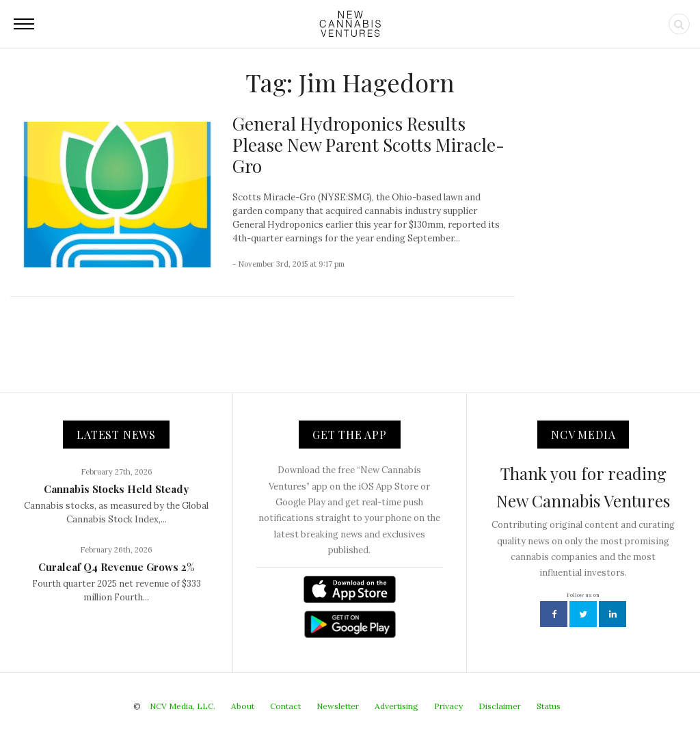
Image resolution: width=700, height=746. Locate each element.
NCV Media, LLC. (183, 706)
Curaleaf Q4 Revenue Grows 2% (117, 567)
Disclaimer (500, 706)
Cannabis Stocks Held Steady (116, 489)
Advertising (396, 706)
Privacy (448, 706)
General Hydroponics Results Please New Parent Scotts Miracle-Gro (368, 145)
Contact (285, 706)
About (243, 706)
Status (549, 706)
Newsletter (338, 706)
